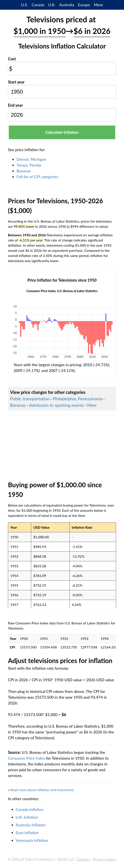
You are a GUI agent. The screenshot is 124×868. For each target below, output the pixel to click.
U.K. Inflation (27, 817)
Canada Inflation (30, 809)
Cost (12, 59)
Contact (83, 859)
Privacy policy (105, 859)
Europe (84, 5)
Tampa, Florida (29, 165)
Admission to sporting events (56, 405)
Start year (16, 82)
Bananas (24, 171)
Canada (38, 5)
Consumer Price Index (26, 758)
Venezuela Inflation (32, 840)
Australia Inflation (31, 825)
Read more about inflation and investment (42, 790)
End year (15, 105)
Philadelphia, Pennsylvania (78, 399)
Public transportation (30, 399)
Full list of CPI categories (37, 177)
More (98, 5)
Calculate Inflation (62, 132)
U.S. (24, 5)
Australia (67, 5)
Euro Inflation (27, 833)
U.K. (52, 5)
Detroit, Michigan (31, 159)
